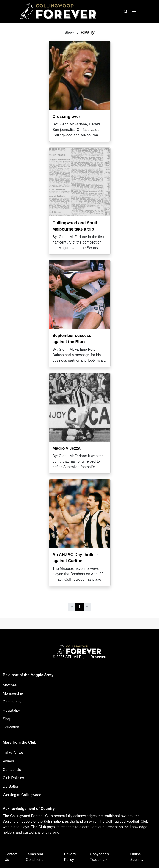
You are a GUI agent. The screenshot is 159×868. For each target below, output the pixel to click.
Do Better (11, 786)
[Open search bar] (126, 11)
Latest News (13, 753)
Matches (10, 685)
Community (12, 702)
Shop (7, 719)
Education (11, 727)
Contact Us (12, 770)
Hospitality (11, 710)
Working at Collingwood (22, 795)
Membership (13, 693)
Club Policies (13, 778)
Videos (8, 761)
